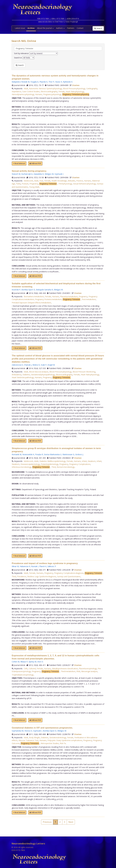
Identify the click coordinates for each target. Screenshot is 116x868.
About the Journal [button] (45, 28)
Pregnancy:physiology (52, 94)
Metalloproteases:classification (65, 669)
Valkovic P (52, 566)
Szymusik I (59, 174)
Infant (84, 461)
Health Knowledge (59, 181)
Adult (26, 88)
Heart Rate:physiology (75, 91)
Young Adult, (34, 187)
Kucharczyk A (27, 174)
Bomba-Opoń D (28, 290)
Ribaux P (24, 662)
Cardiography (92, 88)
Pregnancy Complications (80, 464)
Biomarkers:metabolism (34, 296)
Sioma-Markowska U (53, 454)
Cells (26, 669)
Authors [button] (60, 28)
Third (54, 467)
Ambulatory (17, 375)
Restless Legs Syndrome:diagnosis (42, 576)
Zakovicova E (17, 365)
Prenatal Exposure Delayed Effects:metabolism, (32, 303)
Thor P (51, 82)
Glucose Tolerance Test (28, 740)
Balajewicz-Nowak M (21, 82)
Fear (41, 181)
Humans (39, 94)
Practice (80, 181)
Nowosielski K (28, 454)
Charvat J (28, 365)
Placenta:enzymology (88, 669)
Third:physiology (65, 184)
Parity (18, 184)
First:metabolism (89, 299)
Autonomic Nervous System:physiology (46, 88)
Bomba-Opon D (50, 731)
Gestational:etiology (58, 737)
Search (98, 28)
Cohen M (16, 662)
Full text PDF (35, 163)
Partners (71, 28)
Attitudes (72, 181)
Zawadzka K (39, 174)
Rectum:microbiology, (66, 467)
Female (62, 91)
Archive (31, 28)
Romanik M (17, 454)
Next (71, 822)
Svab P (44, 365)
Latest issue (20, 28)
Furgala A (34, 82)
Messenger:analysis (89, 671)
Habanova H (25, 566)
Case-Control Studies (31, 91)
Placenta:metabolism (69, 296)
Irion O (40, 662)
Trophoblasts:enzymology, (23, 675)
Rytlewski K (68, 82)
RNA (78, 671)
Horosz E (28, 731)
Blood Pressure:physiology (74, 88)
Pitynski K (43, 82)
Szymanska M (18, 731)
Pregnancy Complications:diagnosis (69, 573)
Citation (76, 85)
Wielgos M (49, 174)
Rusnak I (35, 566)
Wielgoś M (58, 290)
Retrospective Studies (50, 743)
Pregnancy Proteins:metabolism (48, 299)
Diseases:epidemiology (30, 464)
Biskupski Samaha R (44, 290)
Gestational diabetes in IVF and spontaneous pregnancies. (42, 728)
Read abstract (19, 163)
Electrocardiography (49, 91)
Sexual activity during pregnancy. (29, 171)
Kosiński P (16, 290)
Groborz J (79, 454)
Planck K (43, 566)
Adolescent (28, 181)
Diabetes (26, 375)
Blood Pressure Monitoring (84, 372)
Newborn (92, 461)
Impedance (16, 91)
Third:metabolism (68, 671)
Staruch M (16, 174)
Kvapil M (51, 365)
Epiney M (33, 662)
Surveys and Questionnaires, (69, 576)
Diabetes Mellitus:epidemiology (53, 461)
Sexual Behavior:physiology (84, 184)
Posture (25, 184)
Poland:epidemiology (50, 464)
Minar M (15, 566)
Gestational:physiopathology (43, 375)
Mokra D (36, 365)
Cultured (32, 669)
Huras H (59, 82)
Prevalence (22, 576)
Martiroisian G (68, 454)
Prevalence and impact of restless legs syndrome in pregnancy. (45, 563)
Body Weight (34, 737)
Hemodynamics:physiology (23, 94)
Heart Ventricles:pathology (23, 377)
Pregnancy (34, 184)
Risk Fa (63, 743)
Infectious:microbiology (22, 467)
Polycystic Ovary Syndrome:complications (65, 740)
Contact (80, 28)
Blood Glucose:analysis (39, 372)
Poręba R (39, 454)
